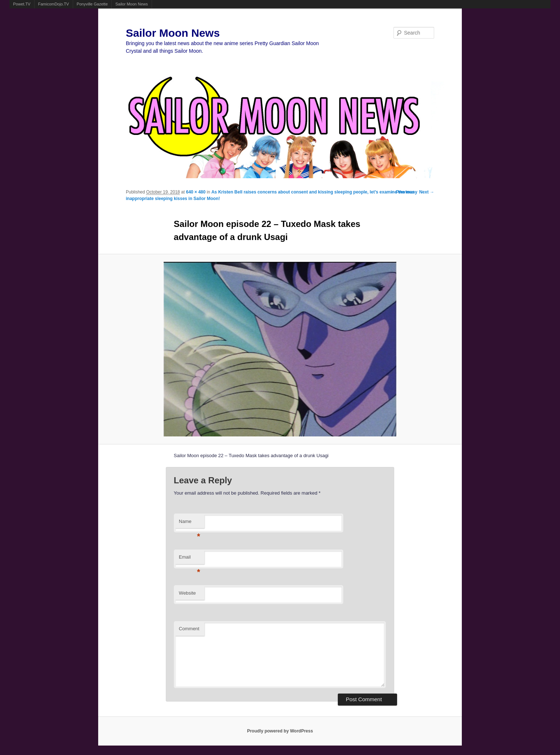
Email (190, 559)
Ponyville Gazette (92, 4)
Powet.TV (22, 4)
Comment (189, 629)
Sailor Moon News (131, 4)
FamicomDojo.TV (54, 4)
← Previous (403, 192)
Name (190, 524)
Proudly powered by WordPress (280, 731)
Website (187, 593)
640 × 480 (196, 192)
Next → (427, 192)
